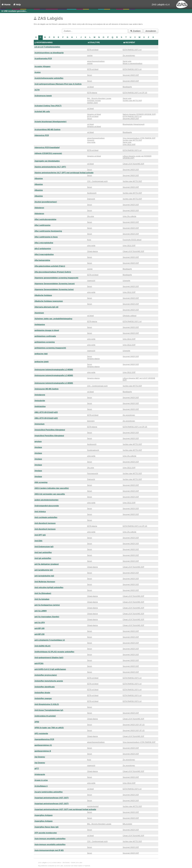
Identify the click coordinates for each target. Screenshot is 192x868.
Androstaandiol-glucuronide (47, 506)
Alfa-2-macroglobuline (44, 254)
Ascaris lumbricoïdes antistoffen (49, 792)
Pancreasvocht (93, 473)
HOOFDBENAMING (44, 43)
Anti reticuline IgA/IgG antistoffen (49, 588)
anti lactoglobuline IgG (44, 576)
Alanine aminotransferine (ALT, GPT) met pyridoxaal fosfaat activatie (64, 173)
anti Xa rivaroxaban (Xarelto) (47, 617)
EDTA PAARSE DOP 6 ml (132, 69)
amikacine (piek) (42, 362)
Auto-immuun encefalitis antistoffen (50, 839)
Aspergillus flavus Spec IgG (46, 827)
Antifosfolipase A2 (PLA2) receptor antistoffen (54, 652)
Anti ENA (38, 541)
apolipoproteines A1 (43, 745)
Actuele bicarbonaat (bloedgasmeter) (50, 122)
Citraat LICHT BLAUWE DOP (133, 164)
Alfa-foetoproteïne (42, 260)
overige (90, 55)
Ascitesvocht (92, 193)
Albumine (39, 179)
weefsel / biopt (92, 103)
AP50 (37, 722)
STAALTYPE (94, 43)
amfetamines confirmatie (45, 336)
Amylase (38, 447)
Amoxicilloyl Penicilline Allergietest (50, 430)
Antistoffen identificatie (45, 687)
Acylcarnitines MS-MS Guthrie (47, 130)
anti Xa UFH (40, 623)
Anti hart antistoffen (43, 552)
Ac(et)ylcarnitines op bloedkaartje (49, 53)
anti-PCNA (39, 663)
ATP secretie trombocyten (46, 833)
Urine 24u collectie (130, 216)
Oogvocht (91, 140)
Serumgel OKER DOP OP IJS (134, 725)
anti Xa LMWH (41, 611)
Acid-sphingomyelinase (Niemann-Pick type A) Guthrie (58, 84)
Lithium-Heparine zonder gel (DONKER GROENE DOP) (137, 157)
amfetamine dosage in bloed (47, 330)
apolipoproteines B (43, 751)
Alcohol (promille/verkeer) (46, 202)
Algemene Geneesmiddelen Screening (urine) (54, 289)
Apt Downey (40, 757)
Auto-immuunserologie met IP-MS (49, 850)
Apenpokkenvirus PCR (44, 739)
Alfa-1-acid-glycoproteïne (45, 219)
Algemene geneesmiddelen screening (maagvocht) (56, 278)
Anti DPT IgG (40, 535)
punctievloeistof (93, 806)
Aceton (38, 72)
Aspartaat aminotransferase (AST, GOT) (52, 798)
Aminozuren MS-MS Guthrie (46, 389)
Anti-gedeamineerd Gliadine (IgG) (49, 658)
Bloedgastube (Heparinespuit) (134, 124)
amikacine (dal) (41, 354)
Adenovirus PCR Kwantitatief (47, 148)
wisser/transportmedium (96, 61)
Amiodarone (40, 395)
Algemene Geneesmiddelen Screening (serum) (55, 284)
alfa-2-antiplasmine (43, 249)
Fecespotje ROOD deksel (132, 240)
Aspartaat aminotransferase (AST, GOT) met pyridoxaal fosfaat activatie (65, 809)
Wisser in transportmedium (133, 63)
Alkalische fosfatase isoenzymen (49, 301)
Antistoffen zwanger (43, 698)
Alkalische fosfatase (43, 295)
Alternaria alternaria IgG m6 (46, 307)
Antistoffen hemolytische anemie (49, 681)
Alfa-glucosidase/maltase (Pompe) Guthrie (53, 272)
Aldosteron (39, 208)
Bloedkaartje (127, 87)
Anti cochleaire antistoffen (46, 517)
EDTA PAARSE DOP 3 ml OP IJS (135, 93)
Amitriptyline (40, 406)
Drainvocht (91, 199)
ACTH (37, 90)
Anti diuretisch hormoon (45, 523)
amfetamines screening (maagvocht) (50, 348)
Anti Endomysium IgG (44, 547)
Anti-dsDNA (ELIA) (42, 646)
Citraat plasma (92, 251)
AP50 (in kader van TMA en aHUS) (49, 728)
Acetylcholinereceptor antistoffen (49, 78)
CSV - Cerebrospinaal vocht (97, 181)
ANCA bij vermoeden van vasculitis (50, 494)
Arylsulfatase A (41, 786)
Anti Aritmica (40, 512)
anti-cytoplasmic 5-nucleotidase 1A (50, 640)
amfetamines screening (45, 342)
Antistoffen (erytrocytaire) (46, 675)
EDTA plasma (92, 93)
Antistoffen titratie (42, 693)
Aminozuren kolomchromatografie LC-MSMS (54, 370)
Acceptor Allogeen (42, 66)
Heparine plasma (93, 359)
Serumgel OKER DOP (131, 75)
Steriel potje (127, 61)
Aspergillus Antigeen (44, 815)
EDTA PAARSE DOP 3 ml (132, 50)
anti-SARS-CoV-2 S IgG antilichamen (50, 669)
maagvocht (91, 280)
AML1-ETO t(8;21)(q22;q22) (46, 412)
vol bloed (90, 87)
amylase (38, 441)
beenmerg (91, 421)
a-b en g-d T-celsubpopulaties (47, 47)
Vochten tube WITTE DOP (132, 100)
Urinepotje (126, 280)
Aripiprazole (40, 774)
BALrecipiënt (127, 824)
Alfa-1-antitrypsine (42, 225)
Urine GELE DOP (129, 144)
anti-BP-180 (40, 628)
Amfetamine (40, 325)
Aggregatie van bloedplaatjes (47, 161)
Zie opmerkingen (129, 55)
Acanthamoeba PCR (43, 59)
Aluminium (39, 313)
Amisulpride (40, 401)
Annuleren (151, 31)
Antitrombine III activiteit (45, 716)
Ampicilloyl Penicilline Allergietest (49, 436)
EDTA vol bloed (93, 50)
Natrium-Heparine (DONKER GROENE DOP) (139, 114)
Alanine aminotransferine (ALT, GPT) (50, 167)
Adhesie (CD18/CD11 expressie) (48, 153)
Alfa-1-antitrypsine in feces (46, 237)
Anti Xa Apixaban (42, 599)
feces (89, 240)
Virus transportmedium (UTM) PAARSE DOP (139, 138)
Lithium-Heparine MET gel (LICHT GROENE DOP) (139, 379)
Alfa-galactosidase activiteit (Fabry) (50, 266)
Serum (90, 75)
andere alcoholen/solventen (46, 500)
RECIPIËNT (130, 43)
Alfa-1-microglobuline (44, 243)
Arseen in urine (41, 780)
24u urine (91, 216)
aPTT (37, 769)
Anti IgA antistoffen (43, 558)
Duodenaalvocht (93, 450)
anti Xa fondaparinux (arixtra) (47, 605)
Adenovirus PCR (42, 135)
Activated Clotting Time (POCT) (48, 106)
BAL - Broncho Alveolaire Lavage (99, 98)
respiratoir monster (94, 100)
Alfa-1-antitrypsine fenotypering (48, 231)
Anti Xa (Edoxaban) (43, 593)
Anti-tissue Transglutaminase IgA (49, 710)
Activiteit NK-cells (42, 112)
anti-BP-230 (40, 634)
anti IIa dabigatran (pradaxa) (47, 564)
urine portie (91, 142)
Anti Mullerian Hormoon (45, 582)
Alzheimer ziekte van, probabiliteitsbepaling (53, 319)
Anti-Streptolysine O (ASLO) (47, 704)
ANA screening (41, 482)
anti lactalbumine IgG (44, 570)
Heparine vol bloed (94, 114)
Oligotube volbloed (130, 316)
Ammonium (40, 424)
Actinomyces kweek (43, 96)
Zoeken (136, 31)
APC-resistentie (41, 734)
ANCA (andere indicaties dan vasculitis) (52, 488)
